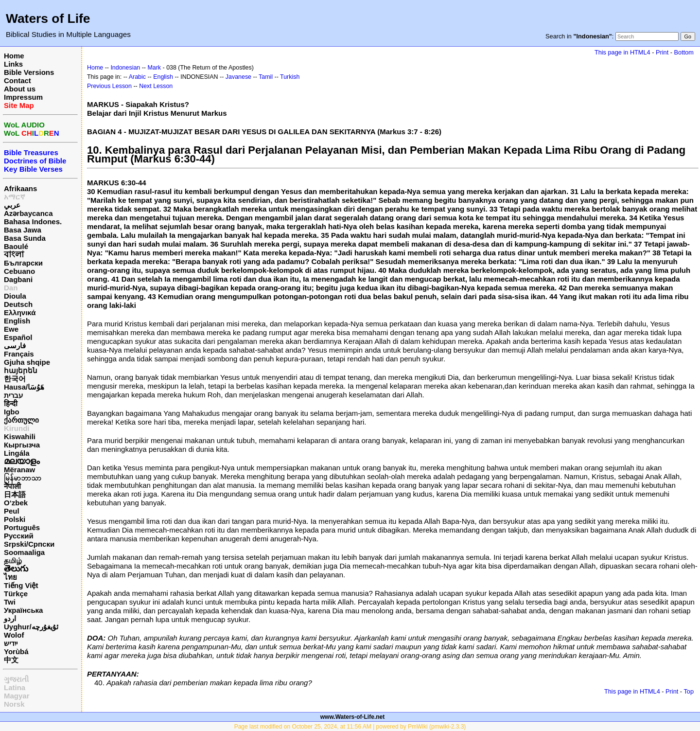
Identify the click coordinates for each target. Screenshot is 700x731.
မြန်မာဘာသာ (23, 478)
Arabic (137, 77)
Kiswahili (20, 437)
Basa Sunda (25, 238)
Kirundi (17, 428)
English (17, 321)
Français (19, 354)
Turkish (290, 77)
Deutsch (18, 304)
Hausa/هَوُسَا (24, 387)
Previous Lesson (109, 86)
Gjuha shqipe (27, 362)
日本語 (15, 494)
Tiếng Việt (21, 585)
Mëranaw (19, 470)
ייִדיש (11, 643)
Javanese (238, 77)
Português (22, 527)
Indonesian (125, 68)
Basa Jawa (23, 230)
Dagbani (18, 279)
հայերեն (21, 370)
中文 (11, 660)
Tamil (266, 77)
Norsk (14, 704)
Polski (15, 519)
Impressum (23, 97)
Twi (10, 602)
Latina (15, 687)
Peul (12, 511)
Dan (11, 288)
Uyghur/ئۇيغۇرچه (31, 627)
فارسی (15, 346)
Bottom (684, 52)
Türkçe (16, 594)
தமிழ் (13, 561)
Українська (23, 610)
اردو (10, 618)
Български (23, 263)
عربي (12, 205)
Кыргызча (22, 445)
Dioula (15, 296)
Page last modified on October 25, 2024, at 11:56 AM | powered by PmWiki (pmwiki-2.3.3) (350, 727)
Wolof (14, 635)
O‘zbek (16, 503)
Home (14, 56)
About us (20, 89)
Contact (17, 80)
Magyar (17, 696)
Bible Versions (29, 72)
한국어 (15, 379)
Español (18, 337)
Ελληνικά (20, 312)
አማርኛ (15, 197)
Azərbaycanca (28, 213)
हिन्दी (11, 403)
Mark (154, 68)
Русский (19, 536)
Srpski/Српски (29, 544)
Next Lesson (156, 86)
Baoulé (16, 246)
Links (13, 64)
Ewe (11, 329)
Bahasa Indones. (33, 222)
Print (662, 52)
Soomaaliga (24, 552)
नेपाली (12, 486)
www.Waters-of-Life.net (352, 717)
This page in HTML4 (622, 52)
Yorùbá (16, 651)
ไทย (10, 577)
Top (689, 691)
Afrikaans (20, 188)
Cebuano (19, 271)
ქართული (21, 420)
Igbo (12, 412)
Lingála (17, 453)
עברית (13, 395)
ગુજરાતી (16, 679)
